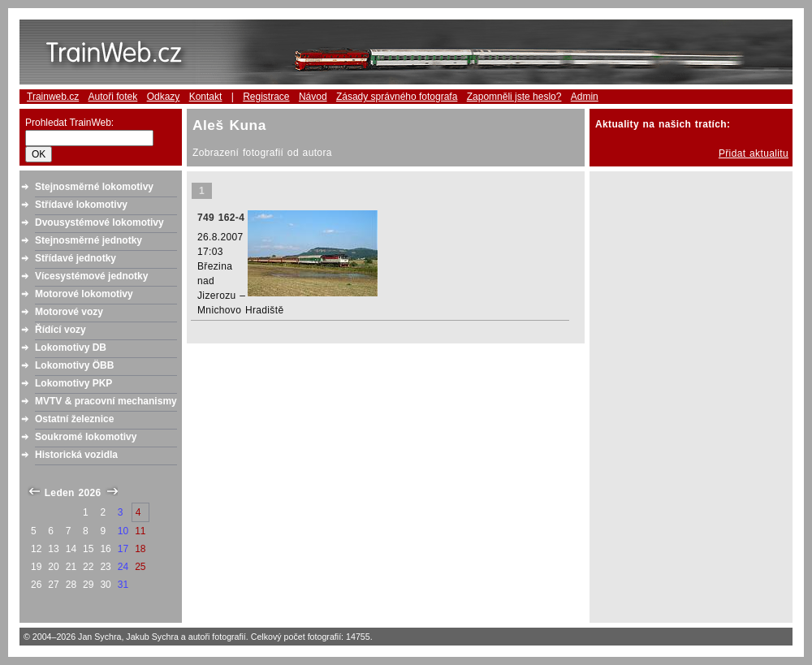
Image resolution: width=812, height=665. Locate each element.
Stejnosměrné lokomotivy (94, 187)
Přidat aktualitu (754, 153)
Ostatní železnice (74, 419)
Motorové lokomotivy (84, 294)
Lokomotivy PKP (73, 383)
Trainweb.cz (53, 97)
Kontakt (206, 97)
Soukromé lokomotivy (86, 437)
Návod (313, 97)
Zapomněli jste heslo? (514, 97)
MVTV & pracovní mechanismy (106, 401)
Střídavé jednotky (76, 258)
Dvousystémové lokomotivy (99, 222)
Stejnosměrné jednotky (89, 240)
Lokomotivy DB (71, 348)
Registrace (266, 97)
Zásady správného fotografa (397, 97)
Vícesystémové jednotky (91, 276)
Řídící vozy (60, 330)
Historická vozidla (76, 455)
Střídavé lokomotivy (81, 205)
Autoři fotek (113, 97)
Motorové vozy (69, 312)
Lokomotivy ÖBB (74, 365)
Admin (585, 97)
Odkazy (164, 97)
